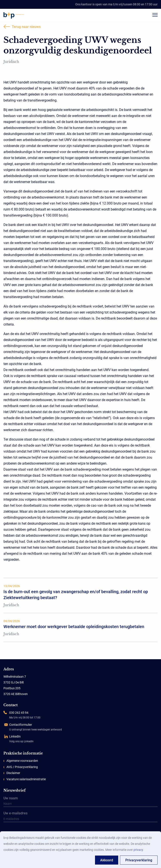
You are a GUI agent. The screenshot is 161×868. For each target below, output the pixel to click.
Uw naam (80, 802)
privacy (138, 850)
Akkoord (107, 860)
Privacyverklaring (139, 860)
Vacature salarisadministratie (26, 779)
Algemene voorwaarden (22, 761)
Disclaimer (13, 773)
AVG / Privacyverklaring (22, 767)
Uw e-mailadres (80, 817)
